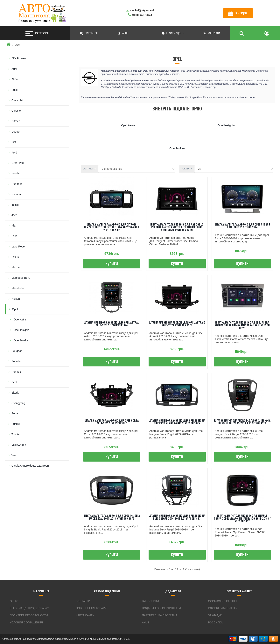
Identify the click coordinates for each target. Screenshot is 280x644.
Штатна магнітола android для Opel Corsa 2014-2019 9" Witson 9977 (112, 422)
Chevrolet (17, 100)
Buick (15, 90)
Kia (13, 226)
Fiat (14, 142)
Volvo (15, 455)
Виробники (150, 601)
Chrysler (17, 111)
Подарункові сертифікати (161, 608)
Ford (14, 153)
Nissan (16, 299)
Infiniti (15, 205)
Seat (14, 382)
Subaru (16, 413)
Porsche (16, 361)
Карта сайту (85, 615)
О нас (14, 601)
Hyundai (16, 194)
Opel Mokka (21, 340)
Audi (14, 69)
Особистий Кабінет (223, 601)
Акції (145, 622)
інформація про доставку (29, 608)
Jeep (14, 215)
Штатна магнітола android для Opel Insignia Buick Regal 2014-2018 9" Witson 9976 (112, 517)
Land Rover (18, 246)
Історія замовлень (222, 608)
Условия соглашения (26, 622)
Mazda (16, 267)
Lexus (15, 257)
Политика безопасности (29, 615)
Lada (14, 236)
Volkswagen (19, 445)
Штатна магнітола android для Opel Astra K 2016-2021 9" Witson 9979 (177, 324)
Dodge (15, 132)
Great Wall (18, 163)
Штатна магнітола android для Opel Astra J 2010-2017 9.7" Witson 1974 (112, 324)
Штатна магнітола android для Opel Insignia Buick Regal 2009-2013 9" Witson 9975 (177, 422)
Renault (16, 372)
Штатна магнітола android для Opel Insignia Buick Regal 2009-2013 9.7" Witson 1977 (242, 422)
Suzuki (16, 424)
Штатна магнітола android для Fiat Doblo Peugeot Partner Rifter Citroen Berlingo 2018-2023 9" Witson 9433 (177, 227)
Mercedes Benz (21, 278)
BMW (15, 79)
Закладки (215, 615)
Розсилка (215, 622)
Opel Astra (20, 319)
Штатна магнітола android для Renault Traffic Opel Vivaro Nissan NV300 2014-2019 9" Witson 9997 (242, 518)
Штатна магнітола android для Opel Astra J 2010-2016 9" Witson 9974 (242, 226)
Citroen (16, 121)
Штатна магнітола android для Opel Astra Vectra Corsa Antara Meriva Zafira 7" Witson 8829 (242, 325)
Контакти (83, 601)
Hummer (17, 184)
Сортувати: (89, 169)
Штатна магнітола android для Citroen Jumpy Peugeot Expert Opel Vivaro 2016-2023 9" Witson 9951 (112, 227)
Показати (186, 169)
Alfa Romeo (19, 58)
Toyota (15, 434)
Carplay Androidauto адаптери (30, 466)
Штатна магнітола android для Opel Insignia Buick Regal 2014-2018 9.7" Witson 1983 (177, 517)
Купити (112, 264)
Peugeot (17, 351)
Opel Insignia (21, 330)
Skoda (15, 393)
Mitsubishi (17, 288)
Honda (15, 173)
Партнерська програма (160, 615)
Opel (18, 45)
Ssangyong (18, 403)
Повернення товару (91, 608)
